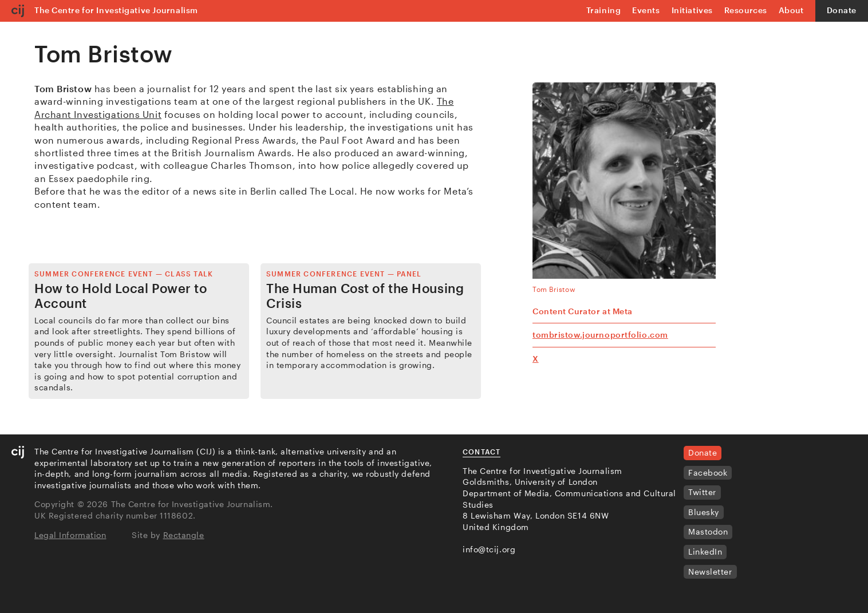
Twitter (702, 492)
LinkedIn (705, 551)
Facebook (708, 472)
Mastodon (708, 531)
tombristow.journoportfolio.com (600, 335)
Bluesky (704, 512)
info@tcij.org (489, 549)
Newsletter (710, 572)
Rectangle (184, 535)
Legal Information (70, 535)
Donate (842, 10)
